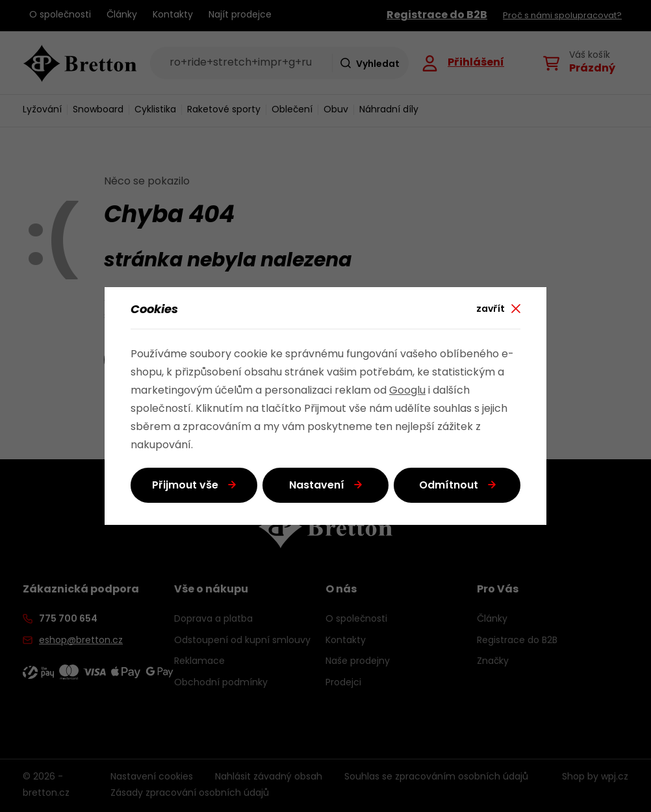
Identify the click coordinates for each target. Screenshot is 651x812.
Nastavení (317, 486)
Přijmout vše (185, 486)
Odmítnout (449, 486)
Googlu (407, 391)
